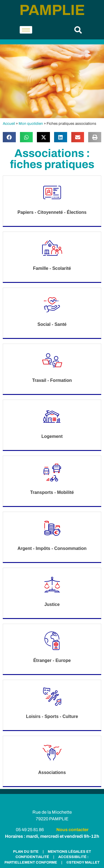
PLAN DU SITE (26, 852)
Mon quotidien (31, 124)
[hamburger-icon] (26, 30)
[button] (78, 30)
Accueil (9, 124)
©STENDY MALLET (83, 862)
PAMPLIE (52, 10)
